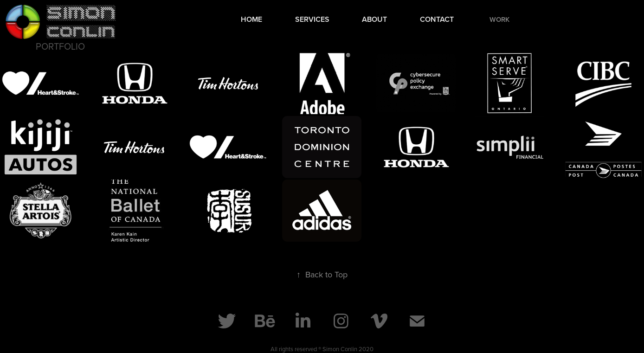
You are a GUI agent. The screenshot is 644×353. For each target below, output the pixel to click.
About (374, 19)
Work (499, 19)
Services (312, 19)
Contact (437, 19)
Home (251, 19)
